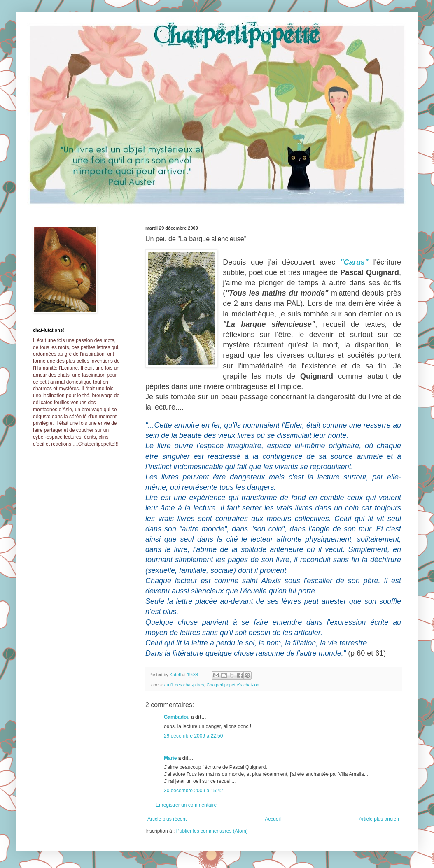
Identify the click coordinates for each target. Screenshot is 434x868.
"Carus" (354, 262)
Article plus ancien (379, 819)
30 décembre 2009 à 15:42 (193, 791)
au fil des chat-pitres (184, 685)
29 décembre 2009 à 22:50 (193, 736)
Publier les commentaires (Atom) (212, 831)
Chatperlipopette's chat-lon (233, 685)
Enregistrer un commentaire (186, 805)
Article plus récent (167, 819)
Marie (170, 758)
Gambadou (177, 717)
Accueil (273, 819)
